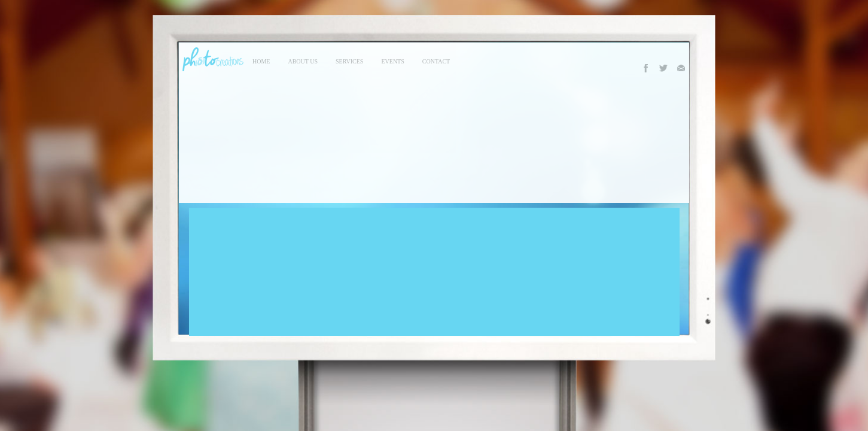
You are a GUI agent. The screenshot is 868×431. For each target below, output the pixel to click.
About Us (303, 61)
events (392, 61)
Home (261, 61)
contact (436, 61)
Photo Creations (211, 59)
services (349, 61)
